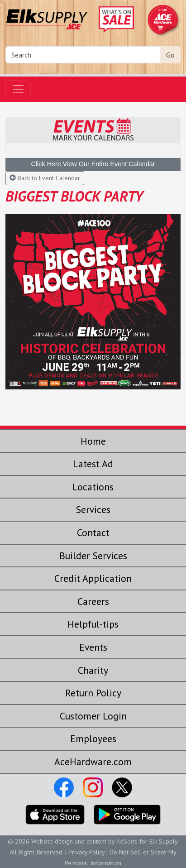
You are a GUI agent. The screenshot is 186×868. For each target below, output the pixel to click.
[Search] (83, 55)
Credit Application (93, 578)
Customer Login (93, 716)
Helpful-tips (93, 624)
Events (93, 647)
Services (93, 509)
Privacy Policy (86, 852)
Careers (93, 601)
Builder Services (93, 556)
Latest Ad (93, 464)
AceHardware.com (93, 762)
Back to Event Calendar (45, 178)
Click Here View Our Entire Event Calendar (93, 164)
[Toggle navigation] (18, 89)
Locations (93, 487)
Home (93, 441)
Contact (93, 532)
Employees (93, 739)
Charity (93, 670)
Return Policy (93, 693)
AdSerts (127, 841)
